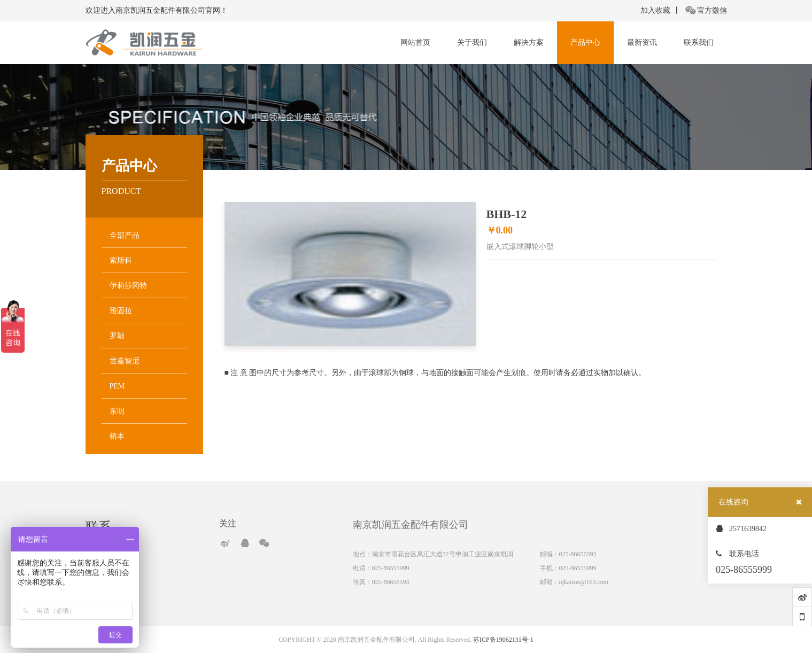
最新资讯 (642, 42)
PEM (117, 386)
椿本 (117, 436)
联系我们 (699, 42)
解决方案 (529, 42)
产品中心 (585, 42)
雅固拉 (121, 311)
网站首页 (415, 42)
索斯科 (121, 261)
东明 (117, 411)
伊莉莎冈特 (128, 286)
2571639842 (741, 529)
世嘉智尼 (125, 361)
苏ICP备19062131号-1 (503, 640)
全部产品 (125, 235)
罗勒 (117, 336)
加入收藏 (655, 10)
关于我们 (472, 42)
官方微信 (706, 10)
